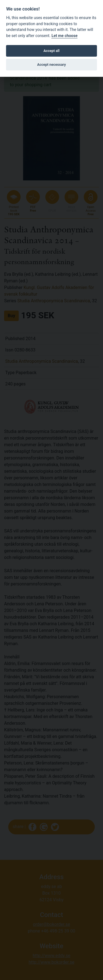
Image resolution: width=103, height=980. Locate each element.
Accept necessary (51, 65)
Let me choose (64, 36)
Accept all (51, 51)
